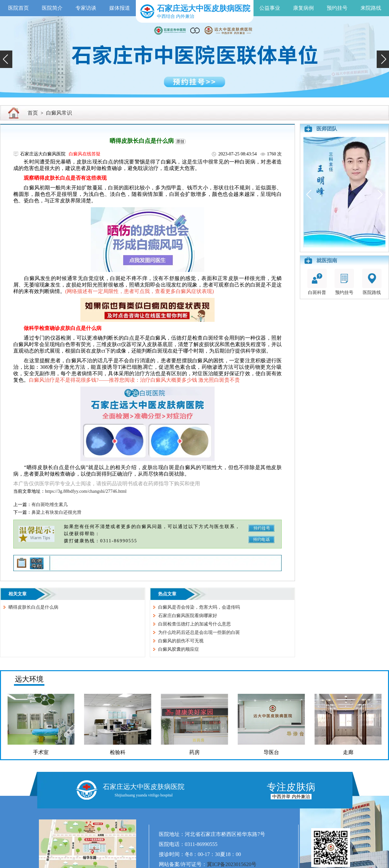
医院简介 (52, 8)
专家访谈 (86, 8)
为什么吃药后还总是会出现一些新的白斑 (199, 632)
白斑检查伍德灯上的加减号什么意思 (194, 624)
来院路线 (371, 8)
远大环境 (29, 679)
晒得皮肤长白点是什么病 (33, 607)
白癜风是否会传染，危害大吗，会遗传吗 (199, 607)
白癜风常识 (59, 113)
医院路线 (372, 282)
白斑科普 (317, 282)
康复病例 (303, 8)
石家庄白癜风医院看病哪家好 (188, 616)
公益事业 (270, 8)
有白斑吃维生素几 (50, 505)
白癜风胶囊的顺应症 (179, 649)
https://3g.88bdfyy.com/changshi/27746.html (86, 491)
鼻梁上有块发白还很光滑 (56, 512)
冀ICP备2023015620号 (232, 864)
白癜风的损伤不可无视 (181, 641)
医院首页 (18, 8)
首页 (33, 113)
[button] (6, 59)
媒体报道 (120, 8)
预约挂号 (337, 8)
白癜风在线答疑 (85, 154)
